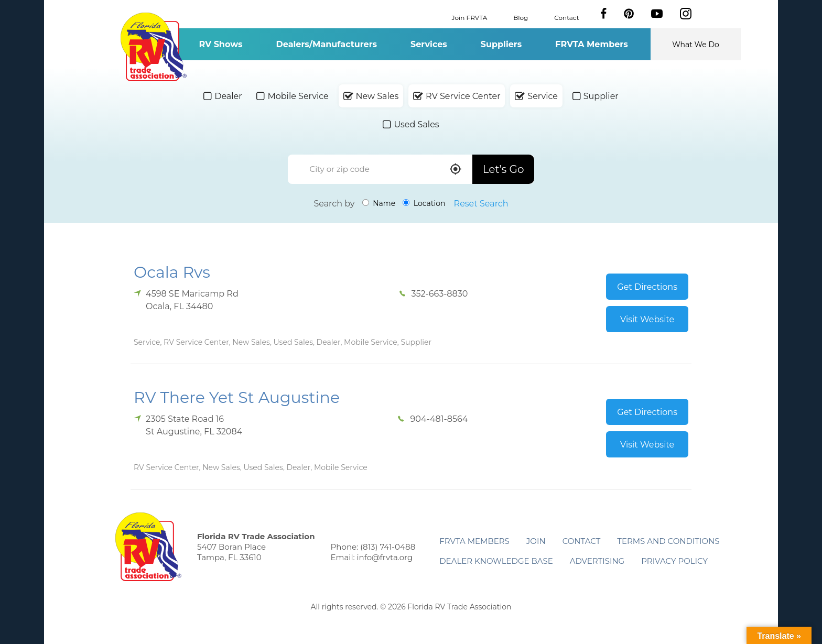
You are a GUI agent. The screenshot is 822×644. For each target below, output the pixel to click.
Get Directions (647, 287)
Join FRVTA (470, 17)
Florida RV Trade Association (153, 47)
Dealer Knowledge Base (496, 561)
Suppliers (501, 44)
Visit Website (647, 319)
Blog (521, 17)
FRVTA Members (592, 44)
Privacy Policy (674, 561)
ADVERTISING (597, 561)
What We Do (696, 45)
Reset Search (481, 204)
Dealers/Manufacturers (327, 44)
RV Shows (220, 44)
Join (536, 541)
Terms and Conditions (668, 541)
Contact (566, 17)
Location (424, 203)
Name (379, 203)
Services (429, 44)
